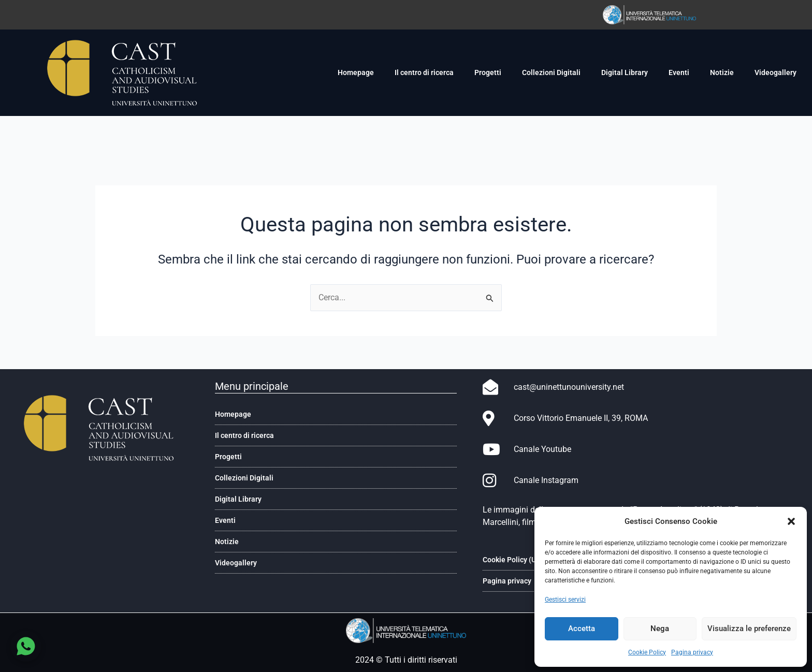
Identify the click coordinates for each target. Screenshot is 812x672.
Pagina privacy (692, 652)
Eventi (679, 72)
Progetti (488, 72)
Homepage (356, 72)
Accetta (582, 629)
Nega (660, 629)
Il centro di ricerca (424, 72)
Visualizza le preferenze (749, 629)
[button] (791, 521)
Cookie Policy (647, 652)
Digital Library (625, 72)
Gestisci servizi (565, 600)
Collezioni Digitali (551, 72)
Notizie (722, 72)
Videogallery (775, 72)
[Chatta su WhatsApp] (26, 646)
